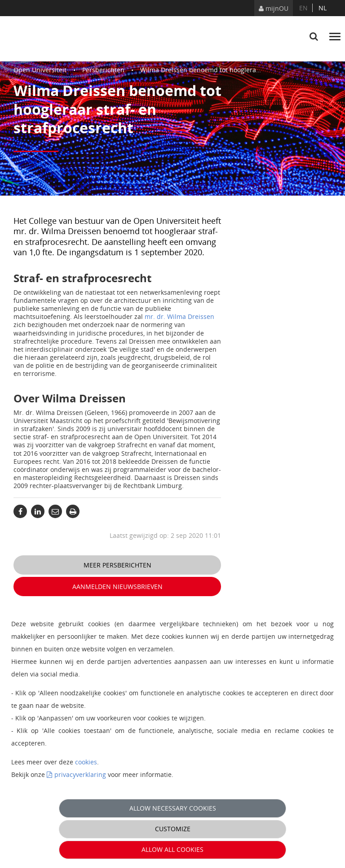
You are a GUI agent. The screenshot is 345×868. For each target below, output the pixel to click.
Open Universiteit (40, 70)
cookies (86, 762)
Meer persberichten (117, 565)
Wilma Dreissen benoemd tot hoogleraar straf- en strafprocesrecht (241, 70)
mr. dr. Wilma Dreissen (179, 316)
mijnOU (274, 8)
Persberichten (103, 70)
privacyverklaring (80, 774)
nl (323, 8)
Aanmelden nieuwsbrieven (117, 587)
